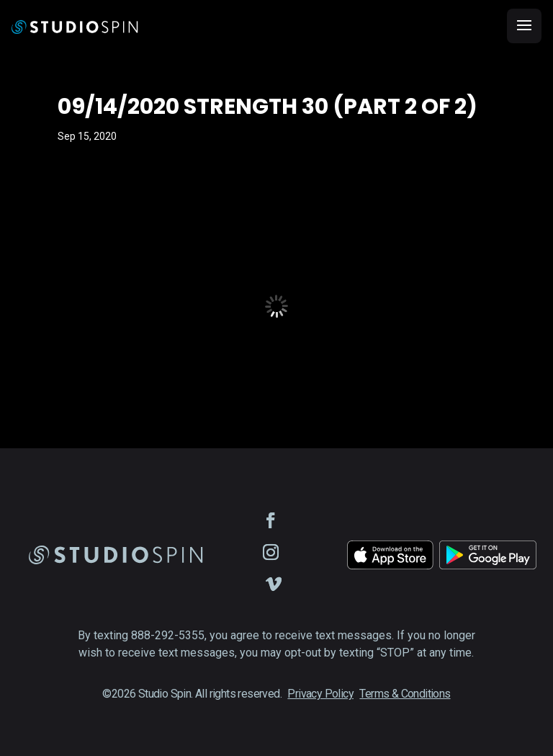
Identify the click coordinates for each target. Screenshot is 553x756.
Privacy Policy (320, 694)
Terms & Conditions (405, 694)
